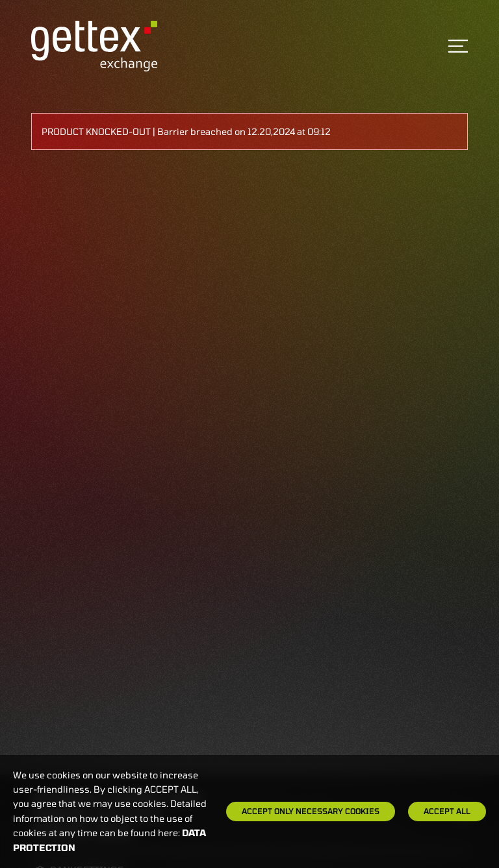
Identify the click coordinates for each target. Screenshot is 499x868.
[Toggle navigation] (458, 46)
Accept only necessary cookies (311, 811)
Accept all (447, 811)
